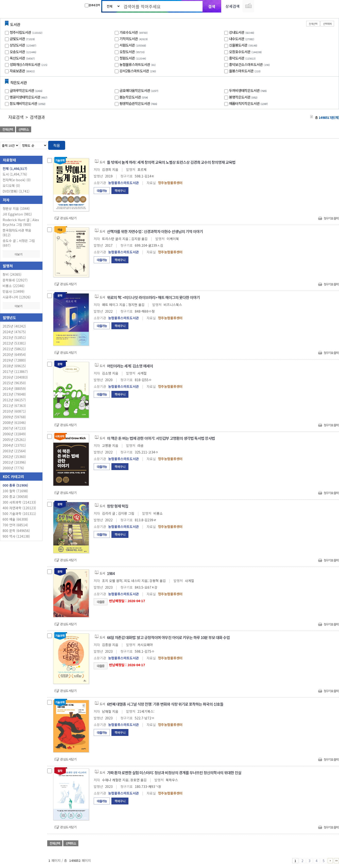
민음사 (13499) (14, 291)
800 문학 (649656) (16, 531)
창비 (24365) (12, 274)
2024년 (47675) (14, 332)
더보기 (21, 254)
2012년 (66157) (14, 400)
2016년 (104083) (15, 377)
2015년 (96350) (14, 383)
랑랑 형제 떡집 (118, 506)
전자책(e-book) (17, 180)
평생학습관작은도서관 (139, 103)
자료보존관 (17, 71)
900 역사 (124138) (16, 536)
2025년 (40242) (14, 326)
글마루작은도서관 (27, 90)
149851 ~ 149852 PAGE (336, 861)
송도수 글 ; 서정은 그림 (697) (19, 243)
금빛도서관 (17, 39)
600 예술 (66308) (15, 519)
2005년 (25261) (14, 440)
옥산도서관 (17, 58)
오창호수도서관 (240, 52)
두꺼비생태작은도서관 (248, 90)
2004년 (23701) (14, 445)
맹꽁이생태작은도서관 (29, 97)
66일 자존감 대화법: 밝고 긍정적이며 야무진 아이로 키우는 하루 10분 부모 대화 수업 (168, 637)
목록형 (333, 145)
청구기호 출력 (331, 218)
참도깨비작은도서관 (28, 103)
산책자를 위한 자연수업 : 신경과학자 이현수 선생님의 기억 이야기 (155, 231)
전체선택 (313, 24)
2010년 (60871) (14, 411)
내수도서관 (237, 39)
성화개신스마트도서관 (25, 64)
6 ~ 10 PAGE (330, 861)
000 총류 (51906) (15, 485)
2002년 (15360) (14, 457)
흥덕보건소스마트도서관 (246, 64)
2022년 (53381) (14, 343)
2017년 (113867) (15, 371)
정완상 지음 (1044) (16, 208)
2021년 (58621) (14, 349)
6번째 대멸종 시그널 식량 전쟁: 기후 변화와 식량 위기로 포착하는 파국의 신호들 (165, 704)
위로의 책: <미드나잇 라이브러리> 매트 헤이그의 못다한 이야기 (153, 297)
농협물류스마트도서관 (135, 64)
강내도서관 (237, 32)
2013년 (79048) (14, 394)
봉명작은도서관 (244, 97)
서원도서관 (127, 45)
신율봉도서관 (238, 45)
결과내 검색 (92, 5)
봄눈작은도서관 (134, 97)
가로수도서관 (129, 32)
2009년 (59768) (14, 417)
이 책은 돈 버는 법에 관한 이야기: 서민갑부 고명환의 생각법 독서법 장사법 (161, 438)
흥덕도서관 (237, 58)
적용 (57, 145)
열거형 (325, 145)
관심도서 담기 (254, 130)
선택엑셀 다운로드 (322, 130)
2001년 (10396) (14, 462)
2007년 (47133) (14, 428)
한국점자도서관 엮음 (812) (17, 233)
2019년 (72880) (14, 360)
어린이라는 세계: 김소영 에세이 (130, 366)
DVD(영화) (16, 191)
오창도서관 (127, 52)
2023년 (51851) (14, 337)
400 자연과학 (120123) (19, 508)
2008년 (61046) (14, 423)
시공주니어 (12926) (17, 297)
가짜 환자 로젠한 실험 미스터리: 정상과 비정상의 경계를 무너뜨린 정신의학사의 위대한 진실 (174, 773)
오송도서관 (17, 52)
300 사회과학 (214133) (19, 502)
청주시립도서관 (20, 32)
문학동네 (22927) (15, 280)
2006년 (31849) (14, 434)
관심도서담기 (68, 218)
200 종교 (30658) (15, 497)
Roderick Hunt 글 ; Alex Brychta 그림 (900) (21, 222)
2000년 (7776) (13, 468)
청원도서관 (127, 58)
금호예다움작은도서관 (139, 90)
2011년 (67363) (14, 406)
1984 (111, 573)
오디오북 (11, 186)
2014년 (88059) (14, 389)
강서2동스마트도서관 (134, 71)
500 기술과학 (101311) (19, 514)
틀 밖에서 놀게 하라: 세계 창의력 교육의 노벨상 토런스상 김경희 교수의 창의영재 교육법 (171, 162)
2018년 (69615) (14, 366)
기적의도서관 (129, 39)
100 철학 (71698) (15, 491)
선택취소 (24, 129)
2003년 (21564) (14, 451)
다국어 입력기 (248, 6)
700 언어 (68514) (15, 525)
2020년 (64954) (14, 354)
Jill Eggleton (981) (17, 214)
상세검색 (233, 6)
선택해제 (327, 24)
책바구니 (120, 191)
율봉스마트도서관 (241, 71)
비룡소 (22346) (14, 286)
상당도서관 (17, 45)
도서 (15, 174)
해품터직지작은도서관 (249, 103)
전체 (15, 168)
